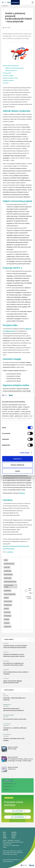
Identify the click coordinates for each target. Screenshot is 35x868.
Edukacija (14, 832)
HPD (11, 851)
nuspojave (7, 623)
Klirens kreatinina (8, 784)
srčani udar (7, 567)
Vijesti (4, 836)
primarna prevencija (9, 564)
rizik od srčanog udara (10, 594)
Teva (4, 845)
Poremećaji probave (8, 715)
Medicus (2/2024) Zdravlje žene (10, 769)
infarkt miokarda (8, 575)
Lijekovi (5, 838)
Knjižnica (14, 834)
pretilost (6, 609)
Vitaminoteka (13, 854)
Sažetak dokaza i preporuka (11, 66)
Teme (4, 832)
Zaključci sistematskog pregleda (14, 68)
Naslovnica (5, 6)
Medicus (14, 836)
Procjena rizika (7, 73)
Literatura (6, 83)
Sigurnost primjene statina (10, 78)
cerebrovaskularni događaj (9, 586)
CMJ (8, 851)
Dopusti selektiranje (17, 465)
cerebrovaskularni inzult (10, 582)
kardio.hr (15, 851)
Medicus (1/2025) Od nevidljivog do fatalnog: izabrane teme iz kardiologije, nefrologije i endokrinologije (17, 759)
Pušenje (6, 789)
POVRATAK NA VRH (29, 598)
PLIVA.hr (5, 847)
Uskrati (17, 471)
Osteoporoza (7, 724)
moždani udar (8, 571)
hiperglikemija (8, 605)
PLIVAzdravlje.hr (15, 845)
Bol (4, 694)
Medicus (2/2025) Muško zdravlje (10, 749)
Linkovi (13, 838)
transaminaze (8, 616)
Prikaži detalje (25, 453)
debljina (6, 598)
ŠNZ (9, 854)
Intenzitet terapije (8, 76)
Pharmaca (22, 493)
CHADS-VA (7, 787)
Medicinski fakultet (12, 853)
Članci (4, 834)
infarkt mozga (8, 578)
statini (6, 560)
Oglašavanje (10, 840)
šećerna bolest (8, 601)
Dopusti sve (17, 459)
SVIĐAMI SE (30, 591)
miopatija (7, 619)
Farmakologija (7, 705)
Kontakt (5, 840)
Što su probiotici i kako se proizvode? (15, 719)
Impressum (17, 840)
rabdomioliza (7, 627)
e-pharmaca (10, 552)
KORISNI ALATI (8, 780)
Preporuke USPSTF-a (11, 71)
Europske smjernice (8, 80)
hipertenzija (7, 612)
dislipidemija (7, 591)
